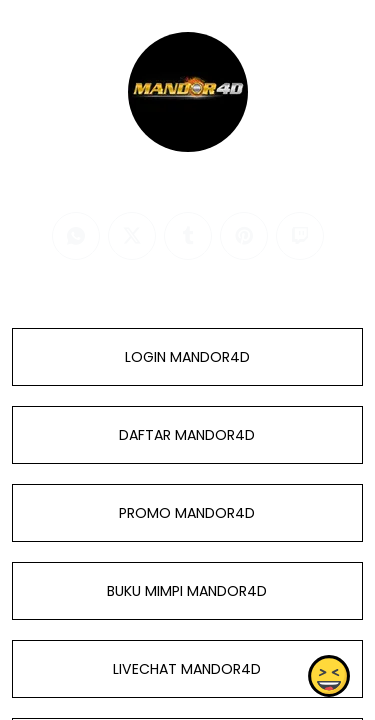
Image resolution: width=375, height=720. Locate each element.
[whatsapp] (76, 236)
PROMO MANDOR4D (187, 513)
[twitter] (132, 236)
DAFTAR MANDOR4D (187, 435)
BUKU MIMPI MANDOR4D (187, 591)
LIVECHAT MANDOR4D (187, 669)
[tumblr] (188, 236)
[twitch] (300, 236)
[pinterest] (244, 236)
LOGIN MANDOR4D (187, 357)
